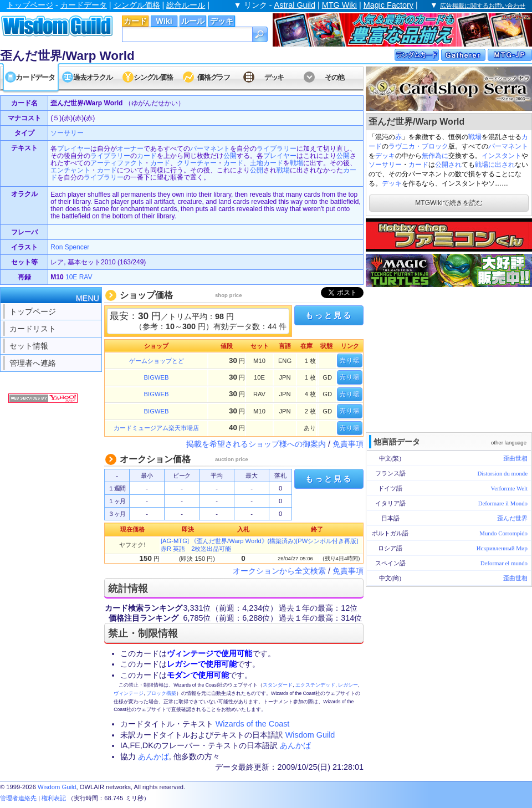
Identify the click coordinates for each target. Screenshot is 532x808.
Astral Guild (295, 5)
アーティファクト (117, 163)
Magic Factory (388, 5)
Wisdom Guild (310, 735)
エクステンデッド (315, 685)
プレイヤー (74, 149)
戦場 (475, 137)
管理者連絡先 (18, 798)
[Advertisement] (449, 359)
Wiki (164, 21)
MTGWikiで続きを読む (449, 203)
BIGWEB (157, 377)
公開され (448, 165)
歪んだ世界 (512, 518)
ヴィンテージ (129, 693)
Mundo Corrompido (503, 533)
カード (135, 21)
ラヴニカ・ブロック (418, 146)
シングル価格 (137, 5)
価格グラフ (214, 77)
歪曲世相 (515, 458)
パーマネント (508, 146)
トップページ (30, 5)
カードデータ (84, 5)
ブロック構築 (161, 693)
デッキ (222, 21)
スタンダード (278, 685)
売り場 (350, 360)
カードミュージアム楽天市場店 (156, 428)
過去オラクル (93, 77)
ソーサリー (385, 165)
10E (71, 277)
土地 (257, 163)
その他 (334, 77)
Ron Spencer (70, 247)
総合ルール (186, 5)
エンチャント (70, 170)
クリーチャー (197, 163)
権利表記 (54, 798)
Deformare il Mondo (503, 503)
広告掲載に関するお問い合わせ (483, 6)
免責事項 (348, 444)
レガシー (348, 685)
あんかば (295, 745)
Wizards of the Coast (253, 724)
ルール (193, 21)
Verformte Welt (509, 488)
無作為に (435, 156)
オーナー (130, 149)
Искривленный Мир (502, 548)
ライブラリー (277, 149)
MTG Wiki (339, 5)
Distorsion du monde (502, 473)
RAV (86, 277)
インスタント (502, 156)
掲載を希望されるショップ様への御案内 (256, 444)
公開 (230, 156)
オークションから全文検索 (279, 571)
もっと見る (329, 315)
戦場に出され (495, 165)
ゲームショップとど (157, 361)
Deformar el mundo (504, 563)
